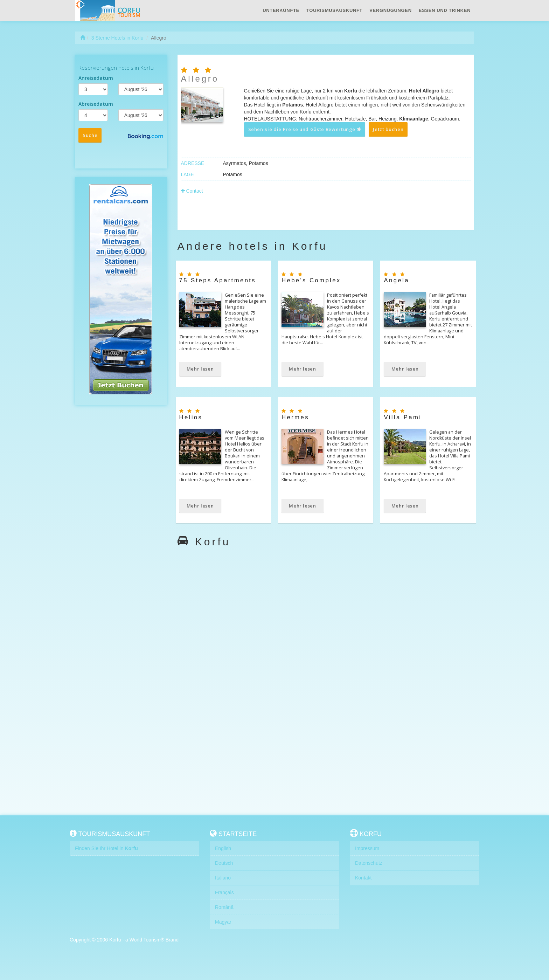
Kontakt (363, 878)
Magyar (223, 922)
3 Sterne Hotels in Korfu (117, 38)
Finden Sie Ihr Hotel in (106, 848)
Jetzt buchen (388, 129)
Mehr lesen (200, 369)
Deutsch (224, 863)
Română (224, 907)
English (223, 848)
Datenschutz (369, 863)
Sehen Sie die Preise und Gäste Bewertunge (305, 129)
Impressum (367, 848)
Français (224, 892)
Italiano (223, 878)
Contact (192, 191)
